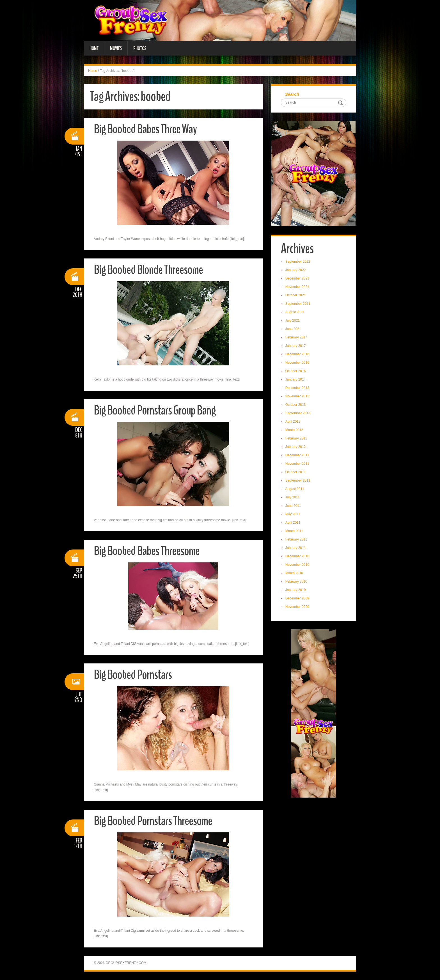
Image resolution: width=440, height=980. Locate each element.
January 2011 (296, 548)
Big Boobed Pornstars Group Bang (155, 410)
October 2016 (296, 371)
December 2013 (297, 388)
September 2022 (298, 262)
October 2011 (296, 472)
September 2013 (298, 413)
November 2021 (297, 287)
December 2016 (297, 354)
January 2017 (296, 346)
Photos (140, 48)
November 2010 (297, 565)
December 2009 (297, 598)
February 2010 (296, 581)
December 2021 (297, 278)
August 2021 (295, 312)
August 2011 (295, 489)
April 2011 (293, 523)
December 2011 (297, 455)
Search (292, 94)
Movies (116, 48)
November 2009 (297, 607)
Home (94, 48)
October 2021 (296, 295)
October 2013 (296, 405)
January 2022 (296, 270)
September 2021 (298, 304)
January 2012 (296, 447)
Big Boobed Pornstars (133, 675)
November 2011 (297, 464)
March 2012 (294, 430)
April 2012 (293, 422)
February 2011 (296, 539)
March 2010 (294, 573)
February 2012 (296, 438)
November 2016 (297, 363)
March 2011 (294, 531)
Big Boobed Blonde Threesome (148, 270)
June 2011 (293, 506)
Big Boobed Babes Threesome (147, 551)
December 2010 (297, 556)
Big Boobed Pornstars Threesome (153, 821)
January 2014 (296, 379)
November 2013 (297, 396)
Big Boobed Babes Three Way (145, 129)
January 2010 (296, 590)
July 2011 (293, 497)
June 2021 (293, 329)
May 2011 (293, 514)
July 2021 (293, 320)
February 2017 (296, 337)
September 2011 (298, 480)
